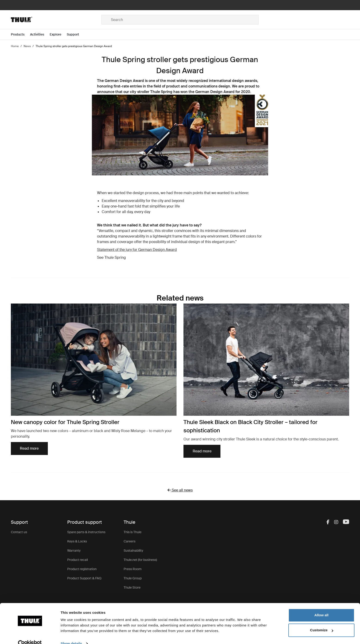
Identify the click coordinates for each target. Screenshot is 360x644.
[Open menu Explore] (58, 35)
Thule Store (132, 587)
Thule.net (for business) (140, 560)
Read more (29, 448)
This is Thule (133, 532)
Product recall (78, 560)
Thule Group (133, 578)
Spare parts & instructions (86, 532)
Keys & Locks (77, 541)
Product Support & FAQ (84, 578)
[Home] (56, 20)
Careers (130, 541)
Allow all (322, 606)
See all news (182, 490)
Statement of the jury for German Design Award (137, 250)
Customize (322, 621)
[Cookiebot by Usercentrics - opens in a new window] (30, 635)
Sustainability (133, 551)
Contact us (19, 532)
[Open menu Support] (76, 35)
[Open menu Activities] (40, 35)
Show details (71, 635)
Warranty (74, 551)
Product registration (82, 569)
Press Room (133, 569)
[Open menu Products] (20, 35)
